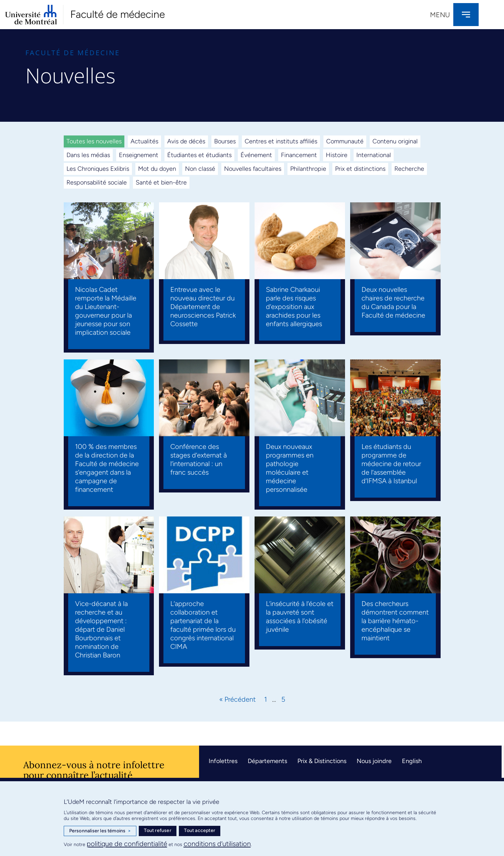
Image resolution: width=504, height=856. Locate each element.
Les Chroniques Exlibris (98, 169)
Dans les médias (88, 155)
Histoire (337, 155)
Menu (440, 15)
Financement (299, 155)
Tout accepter (200, 830)
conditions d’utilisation (217, 844)
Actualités (144, 141)
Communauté (345, 141)
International (374, 155)
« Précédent (237, 699)
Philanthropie (308, 169)
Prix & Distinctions (322, 761)
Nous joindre (374, 761)
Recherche (409, 169)
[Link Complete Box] (109, 277)
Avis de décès (186, 141)
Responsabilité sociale (97, 182)
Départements (267, 761)
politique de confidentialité (127, 844)
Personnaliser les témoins (100, 831)
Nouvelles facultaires (253, 169)
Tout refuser (157, 830)
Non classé (200, 169)
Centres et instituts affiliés (281, 141)
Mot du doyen (157, 169)
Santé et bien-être (161, 182)
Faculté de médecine (118, 14)
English (412, 761)
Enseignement (139, 155)
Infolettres (223, 761)
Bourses (225, 141)
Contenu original (395, 141)
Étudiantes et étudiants (199, 155)
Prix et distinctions (360, 169)
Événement (256, 155)
